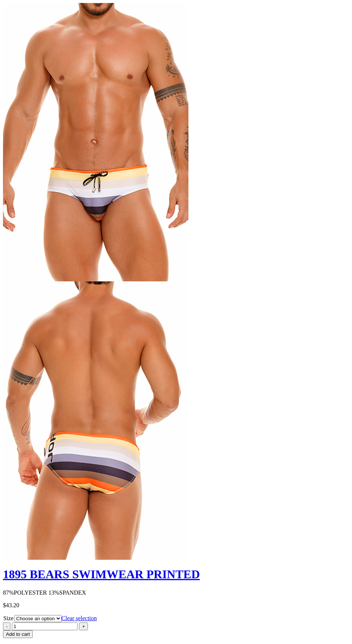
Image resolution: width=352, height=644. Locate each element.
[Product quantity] (45, 626)
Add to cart (18, 634)
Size (9, 618)
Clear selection (79, 618)
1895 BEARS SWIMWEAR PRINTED (101, 574)
